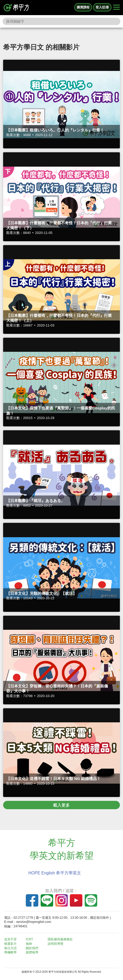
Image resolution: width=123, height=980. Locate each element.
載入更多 (62, 805)
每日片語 (10, 948)
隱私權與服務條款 (60, 939)
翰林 (29, 944)
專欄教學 (10, 952)
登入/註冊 (102, 7)
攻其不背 (10, 939)
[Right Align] (116, 8)
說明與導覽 (56, 944)
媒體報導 (32, 952)
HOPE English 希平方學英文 (55, 873)
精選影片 (10, 944)
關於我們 (32, 948)
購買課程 (83, 7)
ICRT (29, 939)
